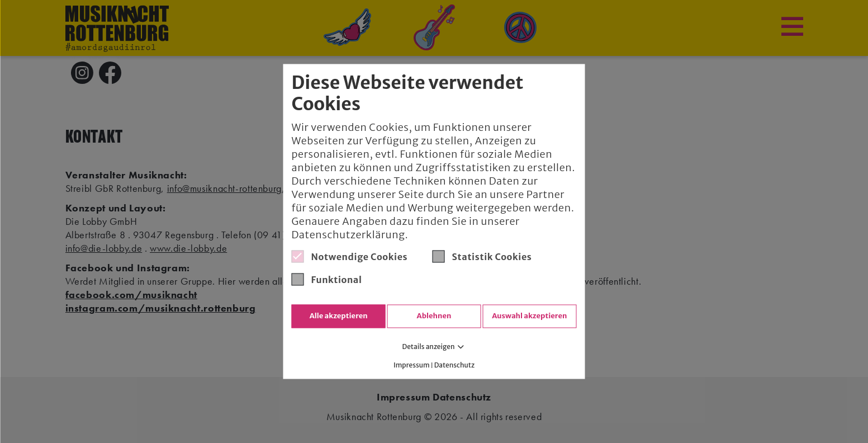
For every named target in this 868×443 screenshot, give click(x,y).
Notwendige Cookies (350, 256)
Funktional (327, 279)
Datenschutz (454, 366)
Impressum (412, 366)
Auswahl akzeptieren (529, 316)
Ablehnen (434, 316)
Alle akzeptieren (339, 316)
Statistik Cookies (482, 256)
